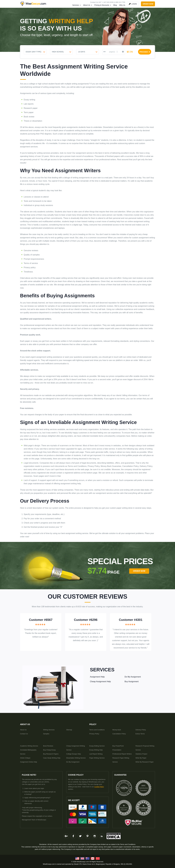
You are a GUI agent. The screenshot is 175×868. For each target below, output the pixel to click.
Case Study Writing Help (52, 758)
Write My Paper (141, 758)
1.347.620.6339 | (108, 2)
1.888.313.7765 (120, 2)
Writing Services (49, 730)
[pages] (117, 52)
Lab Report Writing (96, 754)
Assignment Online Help (28, 762)
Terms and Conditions (97, 730)
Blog (115, 5)
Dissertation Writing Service (76, 758)
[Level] (61, 52)
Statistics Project (141, 754)
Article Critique (25, 758)
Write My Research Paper (145, 762)
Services (76, 5)
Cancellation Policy (119, 734)
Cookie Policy (99, 787)
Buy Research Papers (51, 754)
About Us (87, 5)
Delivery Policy (141, 730)
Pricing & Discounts (102, 5)
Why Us (122, 5)
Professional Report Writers (122, 754)
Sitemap (69, 730)
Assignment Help (97, 677)
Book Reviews (48, 746)
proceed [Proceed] (145, 52)
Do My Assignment (133, 677)
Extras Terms (140, 734)
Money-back (117, 730)
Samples (46, 734)
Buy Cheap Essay (49, 750)
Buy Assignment (132, 682)
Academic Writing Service (29, 746)
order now (148, 4)
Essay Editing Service (97, 746)
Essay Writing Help (96, 750)
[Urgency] (87, 52)
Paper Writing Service (97, 758)
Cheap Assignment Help (100, 682)
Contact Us (24, 734)
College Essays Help (74, 754)
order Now (139, 571)
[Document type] (35, 52)
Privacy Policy (94, 734)
